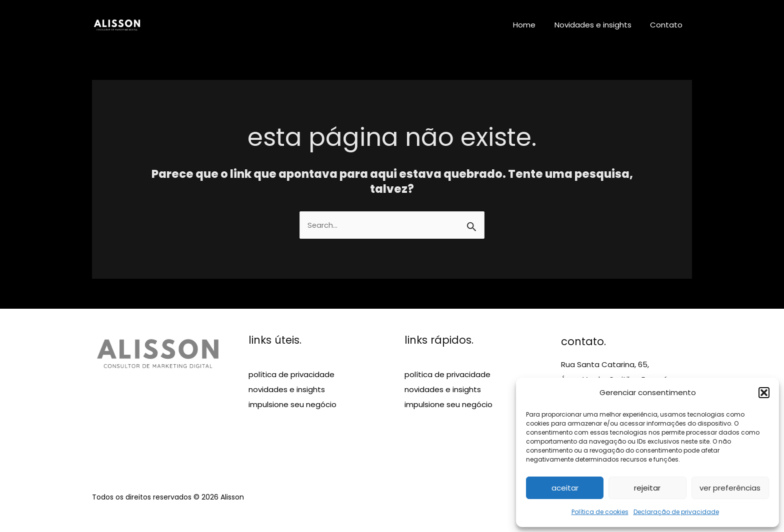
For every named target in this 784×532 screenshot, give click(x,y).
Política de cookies (600, 512)
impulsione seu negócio (292, 405)
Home (534, 25)
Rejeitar (647, 488)
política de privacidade (291, 375)
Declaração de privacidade (676, 512)
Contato (668, 25)
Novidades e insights (598, 25)
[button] (764, 393)
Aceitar (565, 488)
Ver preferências (730, 488)
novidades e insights (287, 390)
